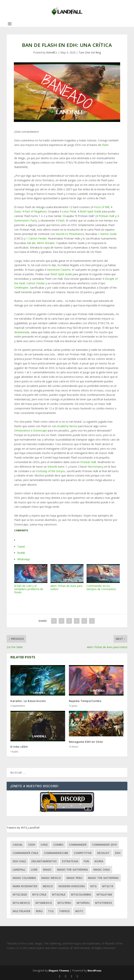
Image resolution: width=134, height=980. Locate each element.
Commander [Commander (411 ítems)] (78, 845)
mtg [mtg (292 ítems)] (93, 886)
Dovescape (40, 430)
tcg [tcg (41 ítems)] (51, 911)
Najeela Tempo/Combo (85, 701)
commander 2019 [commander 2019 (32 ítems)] (104, 845)
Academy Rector (67, 426)
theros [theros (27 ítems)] (64, 911)
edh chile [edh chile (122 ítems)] (19, 861)
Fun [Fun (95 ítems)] (86, 861)
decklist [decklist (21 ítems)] (103, 853)
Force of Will (101, 207)
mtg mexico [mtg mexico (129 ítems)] (21, 903)
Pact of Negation (35, 211)
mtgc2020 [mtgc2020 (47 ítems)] (20, 894)
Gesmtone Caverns (59, 270)
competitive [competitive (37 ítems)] (83, 853)
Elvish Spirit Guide (90, 211)
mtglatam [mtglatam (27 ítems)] (104, 894)
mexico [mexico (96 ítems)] (48, 886)
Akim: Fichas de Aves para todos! (67, 578)
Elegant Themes (59, 971)
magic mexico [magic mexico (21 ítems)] (51, 878)
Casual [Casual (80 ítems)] (18, 845)
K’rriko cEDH (19, 747)
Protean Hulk (106, 216)
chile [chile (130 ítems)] (44, 845)
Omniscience (22, 430)
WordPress (94, 971)
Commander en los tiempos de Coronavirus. (103, 578)
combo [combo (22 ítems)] (58, 845)
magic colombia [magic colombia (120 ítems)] (24, 878)
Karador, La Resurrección (28, 701)
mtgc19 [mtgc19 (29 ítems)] (108, 886)
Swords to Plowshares (69, 234)
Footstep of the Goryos (51, 471)
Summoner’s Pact (25, 220)
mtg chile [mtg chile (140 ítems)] (39, 894)
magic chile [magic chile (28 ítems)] (102, 870)
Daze (17, 211)
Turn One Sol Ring (90, 52)
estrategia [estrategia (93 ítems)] (70, 861)
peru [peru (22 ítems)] (39, 911)
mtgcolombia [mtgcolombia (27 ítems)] (81, 894)
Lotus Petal (69, 211)
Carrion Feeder (38, 238)
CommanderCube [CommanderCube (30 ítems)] (56, 853)
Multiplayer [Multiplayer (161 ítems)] (22, 911)
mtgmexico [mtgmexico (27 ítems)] (44, 903)
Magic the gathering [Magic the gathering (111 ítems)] (103, 878)
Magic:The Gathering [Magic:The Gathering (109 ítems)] (73, 870)
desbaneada (22, 332)
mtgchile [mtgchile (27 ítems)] (59, 894)
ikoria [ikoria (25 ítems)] (99, 861)
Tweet (21, 547)
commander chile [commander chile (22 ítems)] (26, 853)
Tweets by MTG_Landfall (23, 828)
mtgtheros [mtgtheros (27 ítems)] (104, 903)
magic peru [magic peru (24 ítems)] (74, 878)
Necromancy (96, 467)
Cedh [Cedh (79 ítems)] (32, 845)
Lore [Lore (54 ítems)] (34, 870)
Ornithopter (21, 288)
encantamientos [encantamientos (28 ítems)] (44, 861)
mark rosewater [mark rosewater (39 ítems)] (25, 886)
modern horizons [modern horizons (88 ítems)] (72, 886)
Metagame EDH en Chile (86, 742)
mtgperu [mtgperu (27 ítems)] (83, 903)
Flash (105, 145)
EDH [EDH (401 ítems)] (118, 853)
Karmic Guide (109, 234)
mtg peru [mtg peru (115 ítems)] (64, 903)
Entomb (52, 467)
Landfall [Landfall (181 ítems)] (19, 870)
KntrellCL (52, 52)
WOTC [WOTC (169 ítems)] (79, 911)
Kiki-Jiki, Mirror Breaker (41, 243)
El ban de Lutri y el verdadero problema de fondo (31, 579)
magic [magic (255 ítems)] (47, 870)
